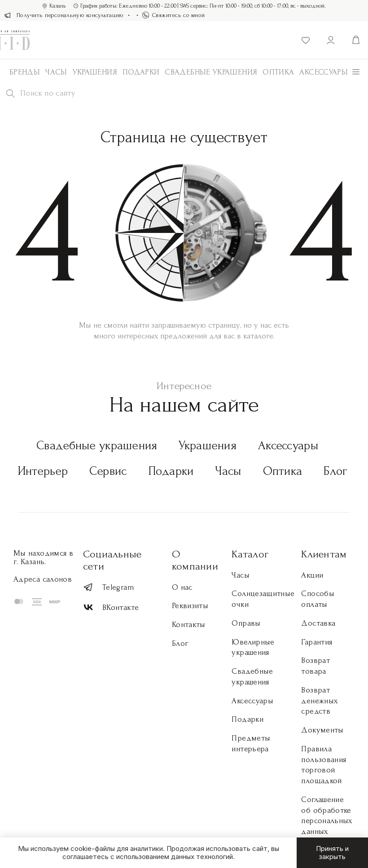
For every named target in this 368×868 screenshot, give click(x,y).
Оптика (278, 72)
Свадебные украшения (211, 72)
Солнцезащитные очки (263, 599)
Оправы (246, 623)
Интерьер (43, 471)
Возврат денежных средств (319, 701)
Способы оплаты (318, 599)
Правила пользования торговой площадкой (324, 765)
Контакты (189, 625)
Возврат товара (315, 666)
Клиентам (324, 554)
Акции (312, 575)
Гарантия (317, 642)
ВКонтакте (111, 607)
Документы (322, 730)
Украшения (95, 72)
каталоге (258, 336)
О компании (195, 560)
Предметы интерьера (251, 743)
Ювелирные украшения (253, 647)
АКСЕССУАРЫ (324, 72)
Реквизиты (190, 606)
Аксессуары (288, 445)
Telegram (109, 587)
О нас (182, 587)
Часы (56, 72)
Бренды (25, 72)
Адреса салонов (43, 579)
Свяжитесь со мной (174, 15)
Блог (335, 471)
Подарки (141, 72)
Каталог (250, 554)
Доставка (318, 623)
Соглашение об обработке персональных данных (326, 815)
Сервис (108, 471)
